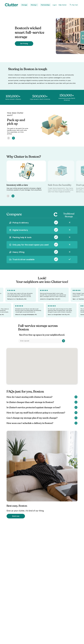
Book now (16, 516)
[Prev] (9, 138)
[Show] (76, 397)
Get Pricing (24, 44)
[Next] (13, 138)
